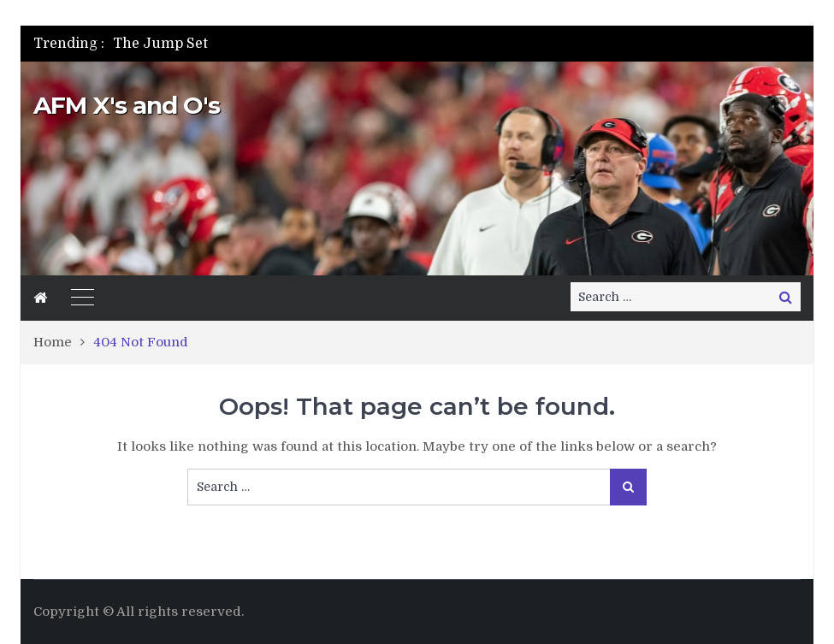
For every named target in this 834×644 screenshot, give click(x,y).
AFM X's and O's (127, 105)
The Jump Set (160, 44)
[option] (303, 44)
